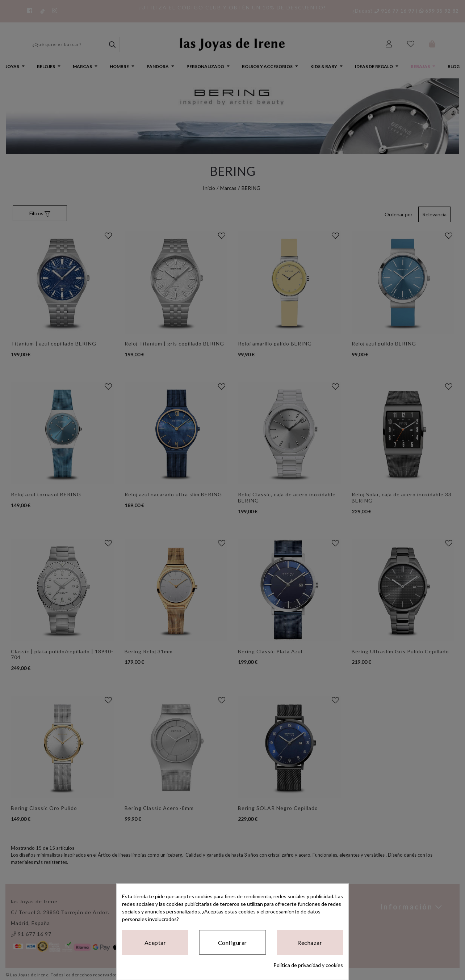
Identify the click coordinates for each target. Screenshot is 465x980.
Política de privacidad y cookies (308, 965)
